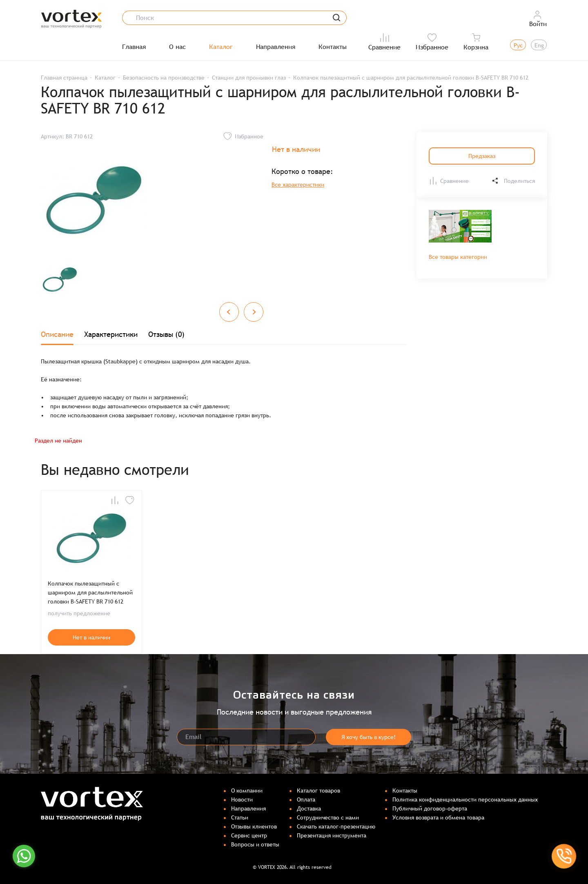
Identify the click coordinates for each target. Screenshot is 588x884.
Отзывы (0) (166, 334)
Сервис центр (249, 835)
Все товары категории (458, 257)
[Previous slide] (229, 312)
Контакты (333, 47)
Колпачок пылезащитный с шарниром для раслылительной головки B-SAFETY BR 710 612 (90, 592)
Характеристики (111, 334)
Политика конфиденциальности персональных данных (465, 799)
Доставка (309, 808)
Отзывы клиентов (254, 826)
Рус (518, 45)
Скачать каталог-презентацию (336, 826)
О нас (177, 47)
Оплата (306, 799)
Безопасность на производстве (164, 78)
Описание (57, 334)
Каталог (221, 47)
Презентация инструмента (332, 835)
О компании (247, 790)
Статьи (240, 817)
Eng (539, 45)
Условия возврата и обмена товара (438, 817)
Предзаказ (482, 156)
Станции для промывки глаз (249, 78)
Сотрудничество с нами (328, 817)
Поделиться (513, 181)
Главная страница (64, 78)
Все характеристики (298, 185)
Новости (242, 799)
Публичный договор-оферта (430, 808)
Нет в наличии (91, 637)
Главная (134, 47)
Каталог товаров (318, 790)
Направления (276, 47)
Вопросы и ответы (255, 844)
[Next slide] (254, 312)
